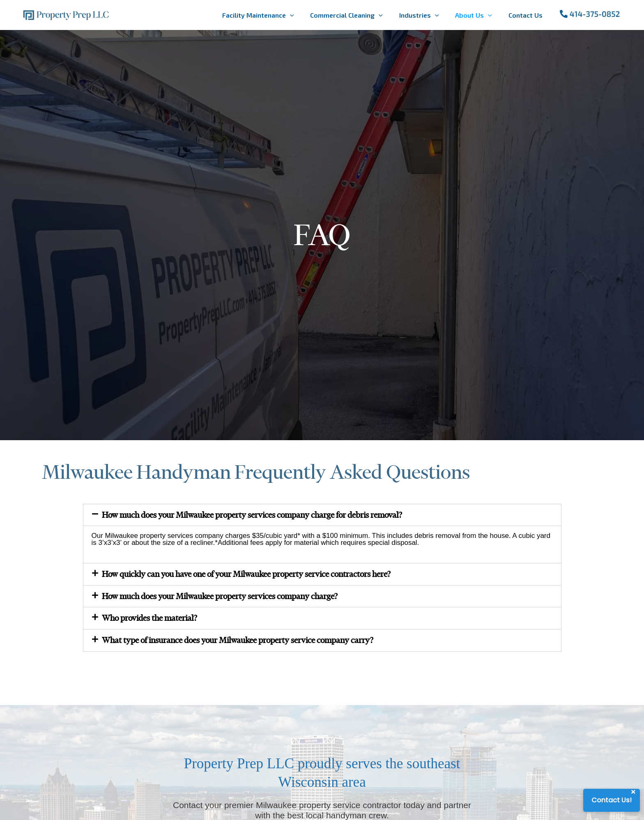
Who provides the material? (154, 621)
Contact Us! (611, 800)
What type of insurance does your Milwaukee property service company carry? (250, 644)
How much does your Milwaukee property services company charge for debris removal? (266, 516)
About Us (474, 15)
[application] (290, 15)
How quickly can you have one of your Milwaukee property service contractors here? (260, 575)
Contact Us (526, 15)
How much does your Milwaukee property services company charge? (230, 598)
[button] (322, 516)
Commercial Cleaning (346, 15)
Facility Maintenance (258, 15)
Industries (419, 15)
